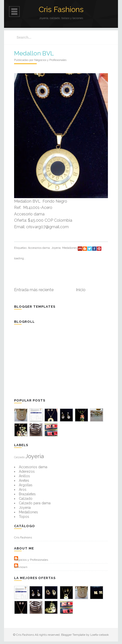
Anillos (24, 476)
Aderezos (27, 471)
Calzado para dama (35, 503)
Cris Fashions (61, 9)
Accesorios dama (39, 248)
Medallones (70, 248)
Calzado (19, 457)
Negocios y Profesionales (31, 560)
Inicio (81, 290)
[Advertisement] (52, 361)
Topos (24, 517)
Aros (23, 490)
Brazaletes (27, 494)
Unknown (21, 567)
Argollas (26, 485)
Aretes (24, 480)
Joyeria (56, 248)
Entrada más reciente (34, 290)
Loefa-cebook (100, 635)
